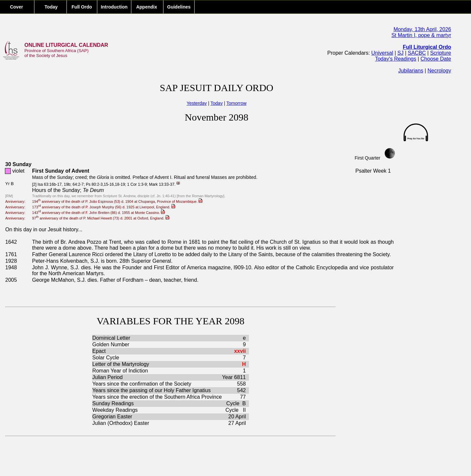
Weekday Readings (116, 410)
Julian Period (108, 377)
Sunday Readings (114, 403)
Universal (382, 53)
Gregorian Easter (112, 417)
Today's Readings (396, 59)
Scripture (441, 53)
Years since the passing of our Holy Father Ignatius (152, 390)
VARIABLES (123, 321)
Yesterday (197, 103)
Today (50, 7)
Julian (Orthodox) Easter (122, 423)
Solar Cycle (106, 358)
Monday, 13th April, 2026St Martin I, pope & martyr (421, 32)
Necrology (439, 71)
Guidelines (179, 7)
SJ (400, 53)
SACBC (417, 53)
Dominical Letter (112, 338)
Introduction (114, 7)
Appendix (147, 7)
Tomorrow (236, 103)
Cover (17, 7)
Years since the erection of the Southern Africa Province (157, 397)
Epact (100, 351)
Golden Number (112, 344)
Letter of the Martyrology (121, 364)
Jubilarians (411, 71)
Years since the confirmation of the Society (142, 384)
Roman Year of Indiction (120, 371)
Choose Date (436, 59)
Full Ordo (82, 7)
